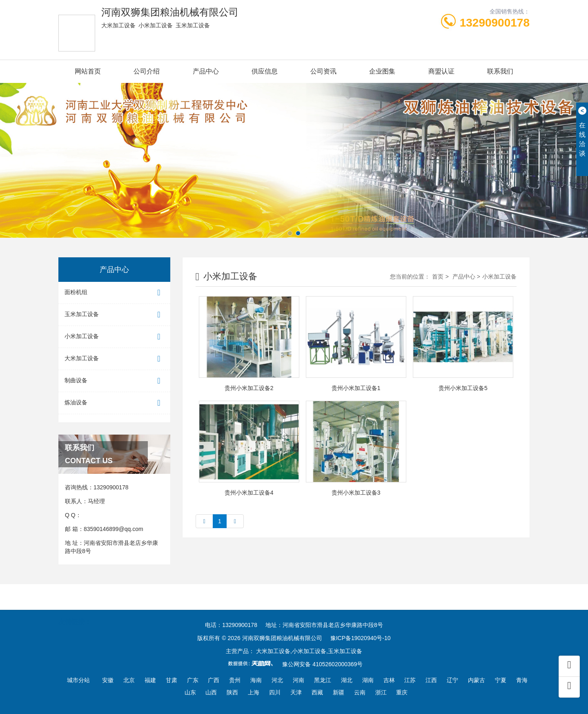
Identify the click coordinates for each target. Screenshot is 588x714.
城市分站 (78, 680)
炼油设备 (114, 403)
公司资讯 (323, 71)
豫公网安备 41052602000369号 (322, 664)
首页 (438, 277)
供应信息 (265, 71)
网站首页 (88, 71)
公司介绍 (147, 71)
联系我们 (500, 71)
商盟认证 (441, 71)
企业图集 (382, 71)
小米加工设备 (114, 337)
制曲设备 (114, 381)
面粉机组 (114, 293)
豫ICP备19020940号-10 (361, 638)
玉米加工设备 (114, 315)
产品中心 (206, 71)
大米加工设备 (114, 359)
